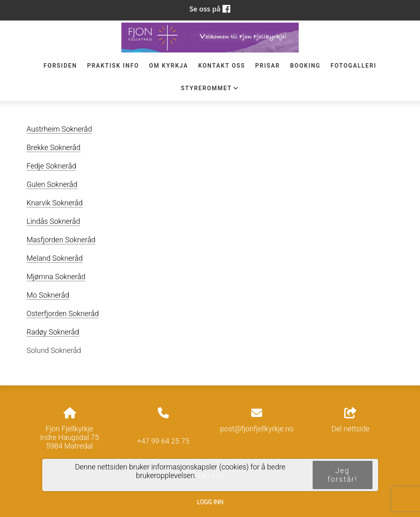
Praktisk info (113, 66)
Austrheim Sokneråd (59, 129)
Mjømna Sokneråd (56, 277)
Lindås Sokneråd (53, 221)
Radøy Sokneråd (53, 332)
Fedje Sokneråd (51, 166)
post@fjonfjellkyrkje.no (257, 429)
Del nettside (351, 420)
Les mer (211, 475)
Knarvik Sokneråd (55, 203)
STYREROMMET (210, 90)
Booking (305, 66)
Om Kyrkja (169, 66)
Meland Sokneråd (55, 258)
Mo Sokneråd (48, 295)
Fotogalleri (354, 66)
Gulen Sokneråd (52, 184)
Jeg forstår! (342, 475)
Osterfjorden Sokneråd (63, 313)
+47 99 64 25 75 (163, 441)
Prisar (268, 66)
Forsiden (60, 66)
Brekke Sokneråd (53, 147)
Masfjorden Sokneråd (61, 240)
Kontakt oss (222, 66)
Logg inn (210, 502)
